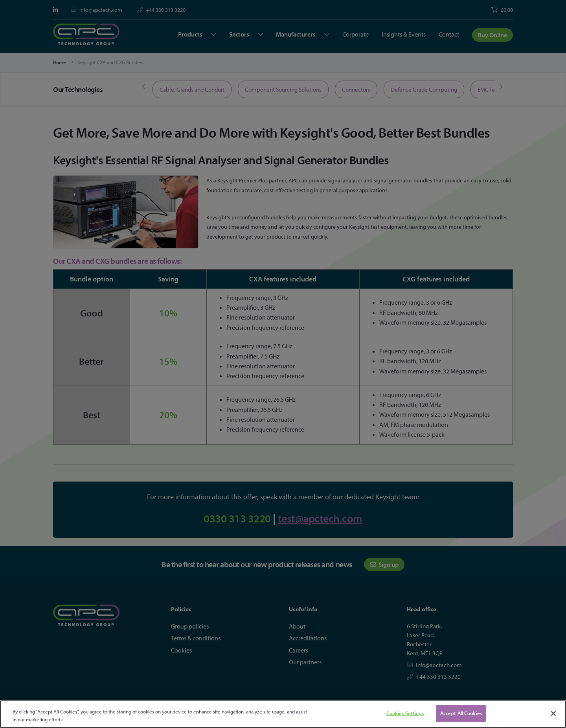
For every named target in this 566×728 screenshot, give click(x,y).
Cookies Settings (405, 713)
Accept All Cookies (461, 713)
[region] (283, 714)
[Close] (553, 713)
